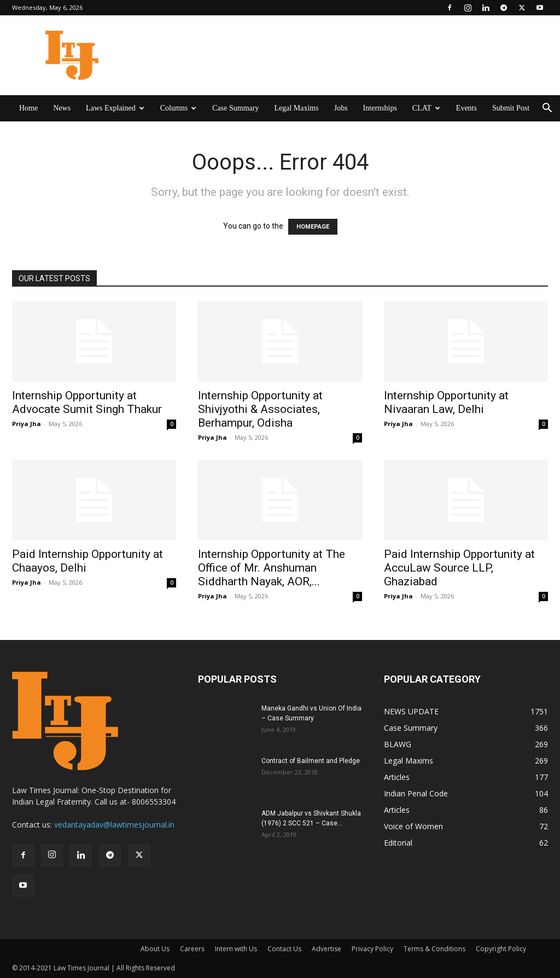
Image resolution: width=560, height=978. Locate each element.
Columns (179, 108)
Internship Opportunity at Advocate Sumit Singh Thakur (87, 402)
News (62, 108)
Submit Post (511, 108)
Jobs (341, 108)
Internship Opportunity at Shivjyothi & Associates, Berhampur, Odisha (260, 409)
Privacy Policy (372, 949)
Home (28, 108)
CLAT (426, 108)
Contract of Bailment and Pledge (311, 761)
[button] (547, 109)
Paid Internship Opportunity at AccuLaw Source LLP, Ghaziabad (459, 568)
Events (466, 108)
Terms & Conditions (434, 949)
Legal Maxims (296, 108)
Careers (192, 949)
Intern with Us (236, 949)
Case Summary (235, 108)
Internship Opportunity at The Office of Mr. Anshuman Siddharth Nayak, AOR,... (272, 568)
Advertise (326, 949)
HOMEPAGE (313, 227)
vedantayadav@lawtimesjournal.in (114, 825)
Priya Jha (27, 424)
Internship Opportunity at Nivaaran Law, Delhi (446, 402)
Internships (380, 108)
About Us (155, 949)
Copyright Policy (501, 949)
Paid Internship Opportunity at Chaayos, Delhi (87, 561)
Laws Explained (115, 108)
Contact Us (284, 949)
